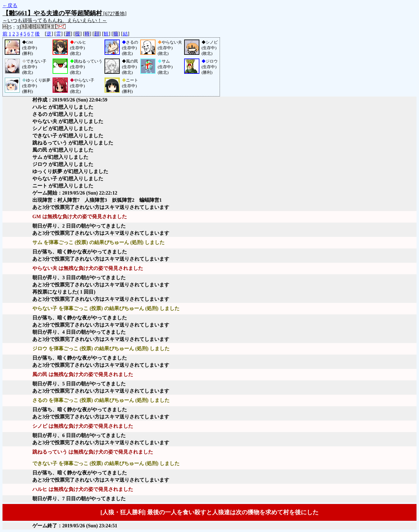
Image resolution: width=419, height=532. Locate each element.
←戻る (10, 5)
